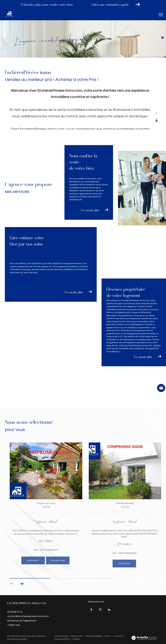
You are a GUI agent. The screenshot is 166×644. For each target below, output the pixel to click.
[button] (22, 584)
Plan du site (77, 636)
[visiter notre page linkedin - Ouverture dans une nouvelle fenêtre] (109, 610)
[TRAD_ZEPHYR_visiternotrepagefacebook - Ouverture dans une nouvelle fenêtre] (91, 610)
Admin (108, 636)
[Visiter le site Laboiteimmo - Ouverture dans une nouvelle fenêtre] (144, 638)
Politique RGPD (62, 639)
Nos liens (118, 636)
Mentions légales (94, 636)
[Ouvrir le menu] (161, 15)
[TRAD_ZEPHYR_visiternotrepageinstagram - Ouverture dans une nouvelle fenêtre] (100, 610)
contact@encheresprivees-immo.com (28, 616)
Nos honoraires (61, 636)
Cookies (76, 639)
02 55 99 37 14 (15, 612)
